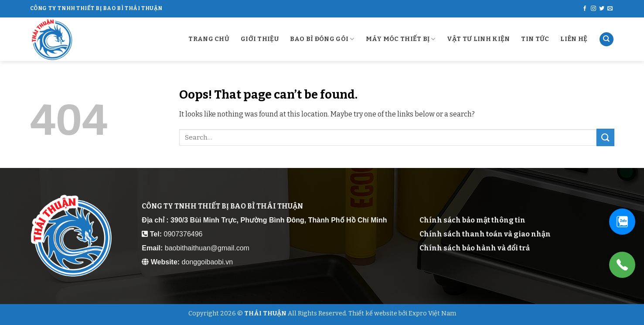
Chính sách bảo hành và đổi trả (475, 248)
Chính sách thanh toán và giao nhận (485, 234)
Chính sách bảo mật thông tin (472, 220)
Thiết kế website (373, 313)
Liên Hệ (574, 39)
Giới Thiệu (260, 39)
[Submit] (605, 137)
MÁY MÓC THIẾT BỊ (401, 39)
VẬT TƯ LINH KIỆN (479, 39)
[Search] (607, 39)
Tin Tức (535, 39)
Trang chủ (209, 39)
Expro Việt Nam (432, 313)
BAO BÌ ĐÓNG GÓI (322, 39)
